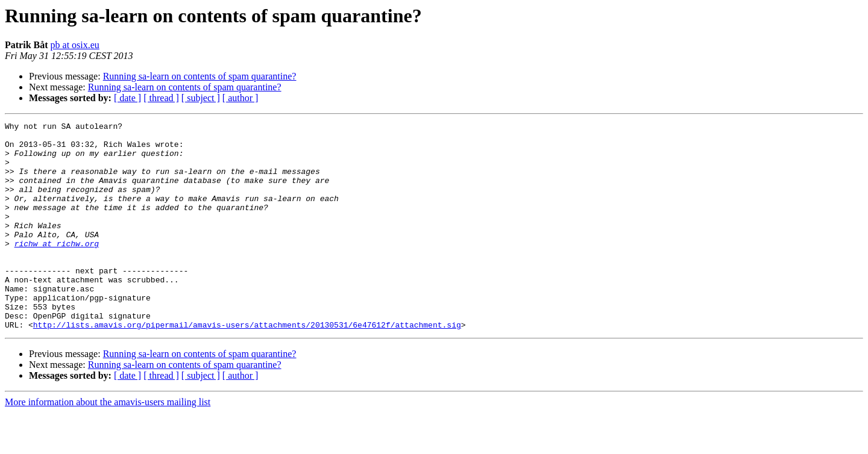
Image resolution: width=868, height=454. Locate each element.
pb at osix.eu (75, 45)
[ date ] (127, 98)
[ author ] (241, 98)
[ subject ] (201, 98)
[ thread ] (161, 98)
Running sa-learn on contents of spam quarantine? (200, 76)
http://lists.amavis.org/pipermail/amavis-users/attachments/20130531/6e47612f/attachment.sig (247, 366)
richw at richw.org (57, 269)
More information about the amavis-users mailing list (108, 443)
